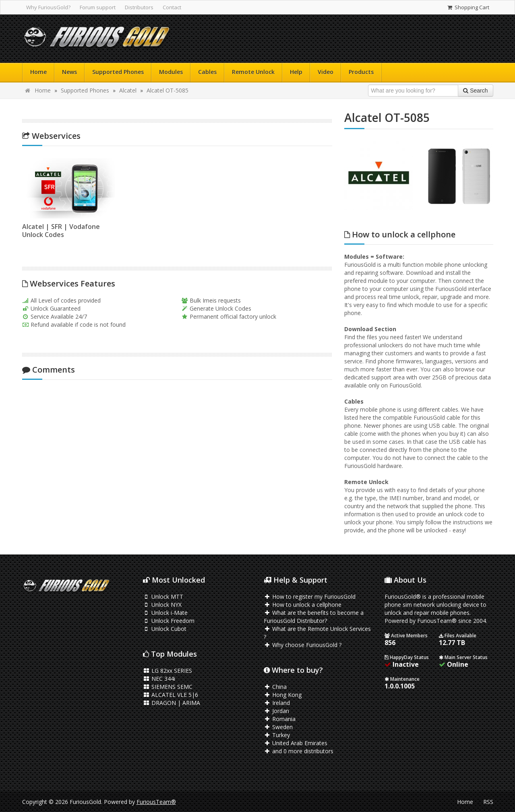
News (69, 72)
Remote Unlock (253, 72)
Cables (207, 72)
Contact (172, 7)
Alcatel (128, 90)
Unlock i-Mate (165, 613)
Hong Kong (283, 695)
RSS (488, 802)
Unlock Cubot (165, 629)
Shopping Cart (468, 7)
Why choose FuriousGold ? (303, 645)
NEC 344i (159, 679)
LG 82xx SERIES (168, 671)
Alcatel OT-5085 (168, 90)
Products (361, 72)
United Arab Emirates (296, 743)
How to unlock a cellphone (303, 605)
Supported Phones (118, 72)
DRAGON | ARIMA (172, 703)
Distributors (139, 7)
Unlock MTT (163, 597)
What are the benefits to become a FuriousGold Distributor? (314, 617)
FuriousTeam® (156, 802)
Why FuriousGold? (48, 7)
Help (296, 72)
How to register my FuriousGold (310, 597)
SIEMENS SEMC (168, 687)
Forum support (98, 7)
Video (326, 72)
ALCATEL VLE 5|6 (171, 695)
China (275, 687)
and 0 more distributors (299, 751)
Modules (171, 72)
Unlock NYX (162, 605)
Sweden (278, 727)
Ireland (277, 703)
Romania (280, 719)
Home (38, 72)
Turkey (277, 735)
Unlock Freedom (169, 621)
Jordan (277, 711)
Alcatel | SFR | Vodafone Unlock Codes (58, 231)
